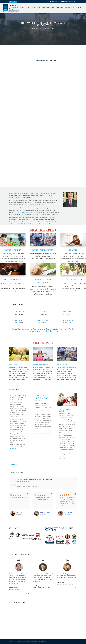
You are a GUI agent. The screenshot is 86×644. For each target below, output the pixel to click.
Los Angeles (19, 320)
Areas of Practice (46, 9)
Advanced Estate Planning (17, 406)
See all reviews (22, 486)
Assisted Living (68, 420)
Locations (29, 9)
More (28, 593)
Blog (37, 9)
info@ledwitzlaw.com (48, 331)
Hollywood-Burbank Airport (36, 205)
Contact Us (13, 2)
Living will (18, 415)
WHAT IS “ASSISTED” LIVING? (66, 410)
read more (13, 449)
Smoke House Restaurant (21, 212)
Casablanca (42, 224)
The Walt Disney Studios (23, 220)
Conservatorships (63, 422)
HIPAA (70, 424)
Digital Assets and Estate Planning (18, 396)
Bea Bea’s (32, 212)
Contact (22, 9)
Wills (19, 410)
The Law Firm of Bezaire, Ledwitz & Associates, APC (35, 480)
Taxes (12, 410)
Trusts (16, 410)
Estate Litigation (13, 280)
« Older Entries (13, 465)
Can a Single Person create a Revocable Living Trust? (42, 398)
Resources (68, 9)
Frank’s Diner (39, 212)
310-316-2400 (63, 329)
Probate (77, 9)
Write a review (32, 486)
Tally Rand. (49, 212)
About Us (58, 9)
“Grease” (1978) (28, 224)
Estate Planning (13, 250)
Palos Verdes (67, 320)
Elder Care (72, 422)
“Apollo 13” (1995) (18, 224)
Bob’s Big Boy (55, 208)
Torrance (43, 312)
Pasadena (67, 312)
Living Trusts (23, 408)
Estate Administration (43, 250)
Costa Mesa (43, 320)
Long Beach (19, 312)
